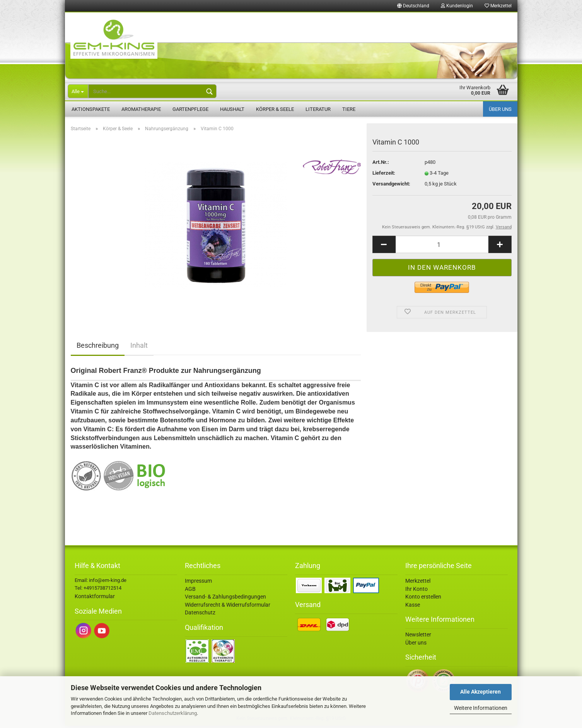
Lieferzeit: (384, 175)
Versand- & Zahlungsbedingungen (225, 599)
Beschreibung (98, 348)
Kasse (413, 607)
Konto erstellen (423, 599)
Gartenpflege (190, 109)
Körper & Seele (275, 109)
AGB (190, 591)
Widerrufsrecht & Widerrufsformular (228, 607)
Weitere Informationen (481, 708)
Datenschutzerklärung (173, 713)
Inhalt (139, 348)
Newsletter (418, 637)
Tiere (349, 109)
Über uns (500, 109)
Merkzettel (498, 6)
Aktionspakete (91, 109)
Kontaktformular (95, 599)
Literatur (318, 109)
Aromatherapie (141, 109)
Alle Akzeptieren (480, 692)
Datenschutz (200, 615)
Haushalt (232, 109)
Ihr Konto (416, 591)
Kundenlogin (457, 6)
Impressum (198, 583)
